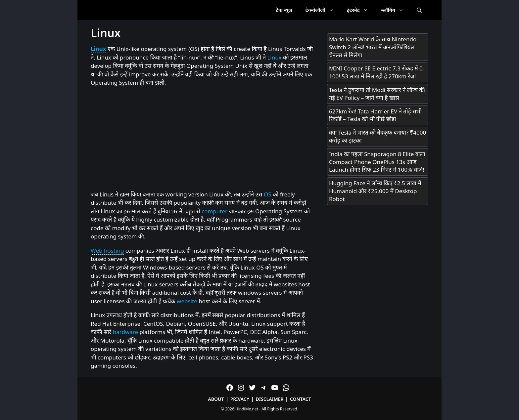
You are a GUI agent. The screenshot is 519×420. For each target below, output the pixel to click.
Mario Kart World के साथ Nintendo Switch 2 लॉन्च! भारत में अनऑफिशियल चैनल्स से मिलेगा (373, 47)
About (216, 399)
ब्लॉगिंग (396, 10)
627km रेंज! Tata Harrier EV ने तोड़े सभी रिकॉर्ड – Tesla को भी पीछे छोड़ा (375, 115)
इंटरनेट (361, 10)
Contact (301, 399)
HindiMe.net (247, 409)
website (187, 301)
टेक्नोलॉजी (323, 10)
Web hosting (107, 251)
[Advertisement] (202, 139)
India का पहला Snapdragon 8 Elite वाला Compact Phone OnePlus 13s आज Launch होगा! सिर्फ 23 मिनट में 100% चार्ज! (377, 162)
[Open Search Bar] (419, 10)
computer (214, 211)
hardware (125, 332)
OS (268, 194)
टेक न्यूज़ (284, 10)
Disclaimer (270, 399)
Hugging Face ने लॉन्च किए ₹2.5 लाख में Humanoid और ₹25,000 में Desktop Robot (375, 191)
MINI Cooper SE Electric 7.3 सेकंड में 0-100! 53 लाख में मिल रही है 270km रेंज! (377, 72)
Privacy (240, 399)
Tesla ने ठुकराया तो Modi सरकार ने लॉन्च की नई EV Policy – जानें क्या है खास (377, 94)
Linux (98, 49)
